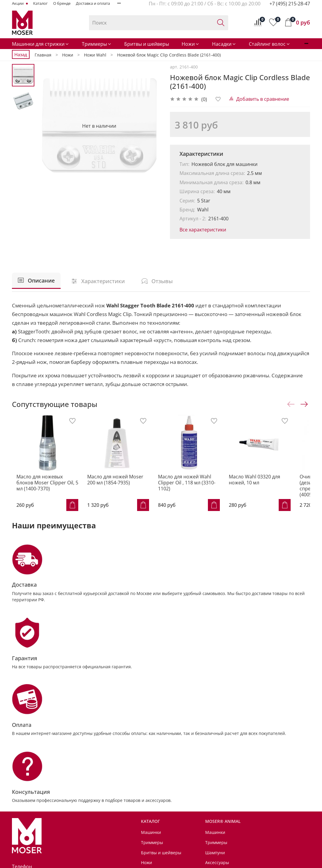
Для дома (234, 820)
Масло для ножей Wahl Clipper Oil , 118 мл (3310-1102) (194, 488)
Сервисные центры (161, 810)
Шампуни (215, 737)
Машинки (151, 717)
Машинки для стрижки (41, 44)
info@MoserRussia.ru (43, 781)
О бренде (62, 3)
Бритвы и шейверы (147, 44)
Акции (18, 3)
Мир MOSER (237, 810)
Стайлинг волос (270, 44)
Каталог (40, 3)
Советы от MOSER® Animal (252, 800)
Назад (21, 54)
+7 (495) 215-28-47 (290, 4)
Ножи (191, 44)
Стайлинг (151, 767)
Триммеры (97, 44)
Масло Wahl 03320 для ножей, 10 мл (268, 485)
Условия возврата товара (167, 830)
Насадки (224, 44)
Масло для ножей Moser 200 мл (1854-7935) (121, 485)
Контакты (151, 800)
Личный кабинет (158, 850)
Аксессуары (153, 778)
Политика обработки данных (171, 840)
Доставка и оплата (93, 3)
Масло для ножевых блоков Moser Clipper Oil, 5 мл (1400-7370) (45, 488)
